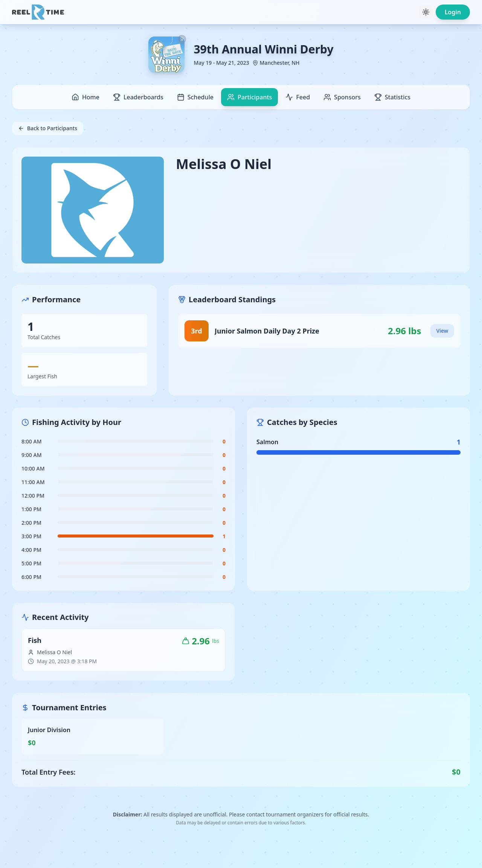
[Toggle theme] (426, 12)
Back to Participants (48, 128)
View (442, 331)
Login (453, 12)
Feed (298, 97)
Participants (249, 97)
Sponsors (342, 97)
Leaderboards (138, 97)
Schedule (195, 97)
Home (85, 97)
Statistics (392, 97)
